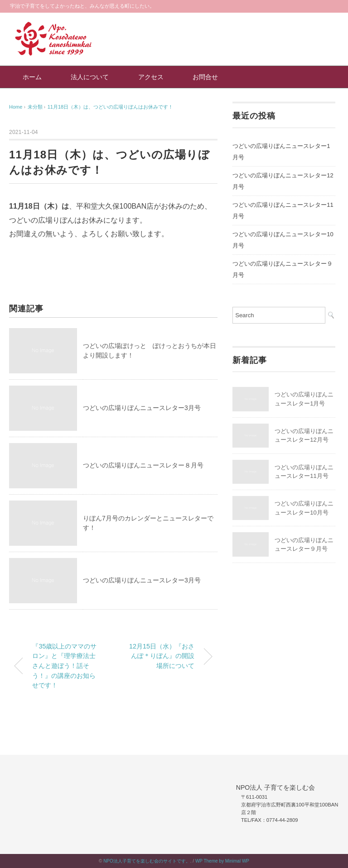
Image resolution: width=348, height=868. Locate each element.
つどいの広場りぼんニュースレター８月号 (143, 465)
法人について (90, 77)
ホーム (32, 77)
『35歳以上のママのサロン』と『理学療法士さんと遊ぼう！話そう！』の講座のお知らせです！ (64, 666)
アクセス (151, 77)
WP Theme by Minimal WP (222, 861)
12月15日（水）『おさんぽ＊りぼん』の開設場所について (162, 656)
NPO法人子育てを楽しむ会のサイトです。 (147, 861)
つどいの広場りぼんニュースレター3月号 (142, 408)
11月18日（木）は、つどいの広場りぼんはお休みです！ (110, 107)
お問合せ (205, 77)
